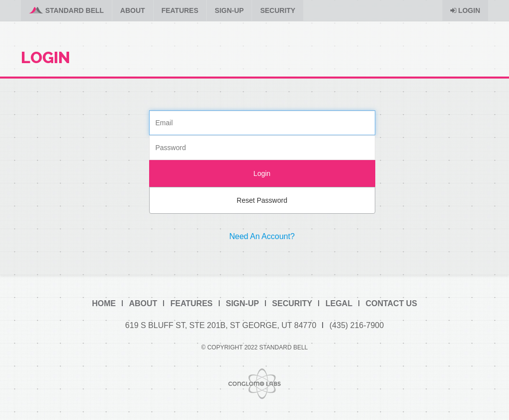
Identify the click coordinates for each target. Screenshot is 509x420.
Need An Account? (262, 236)
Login (465, 10)
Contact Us (391, 303)
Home (104, 303)
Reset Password (262, 200)
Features (180, 10)
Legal (339, 303)
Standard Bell (66, 10)
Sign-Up (229, 10)
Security (278, 10)
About (133, 10)
